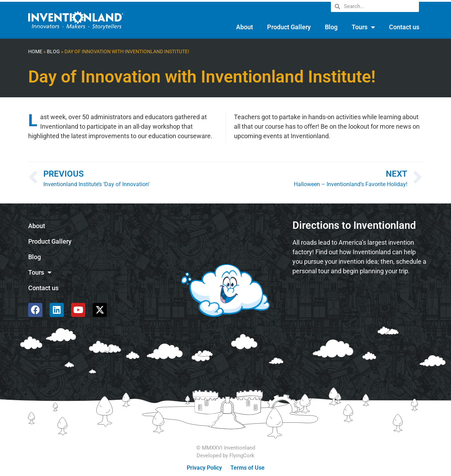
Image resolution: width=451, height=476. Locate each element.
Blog (331, 27)
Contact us (404, 27)
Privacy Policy (204, 468)
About (245, 27)
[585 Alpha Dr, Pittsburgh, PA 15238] (359, 299)
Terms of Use (248, 468)
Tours (363, 27)
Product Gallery (289, 27)
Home (35, 52)
